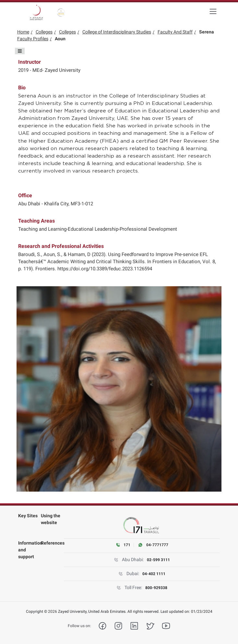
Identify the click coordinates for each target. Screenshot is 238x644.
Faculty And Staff (175, 32)
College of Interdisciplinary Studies (117, 32)
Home (23, 32)
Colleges (44, 32)
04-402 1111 (154, 574)
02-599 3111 (158, 560)
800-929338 (156, 588)
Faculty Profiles (33, 39)
